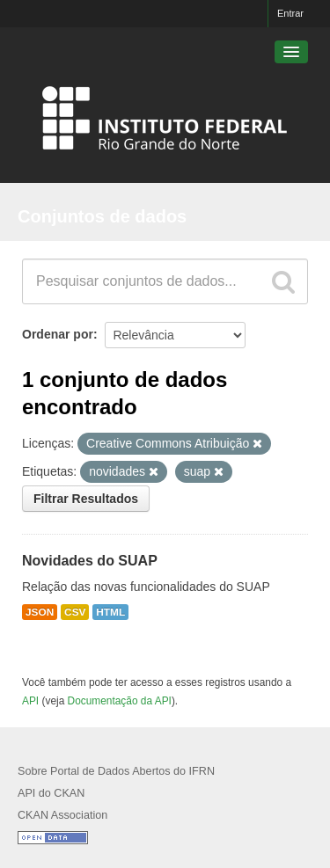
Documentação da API (120, 701)
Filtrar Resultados (86, 499)
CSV (75, 612)
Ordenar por (58, 334)
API (30, 701)
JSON (40, 612)
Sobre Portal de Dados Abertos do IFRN (116, 771)
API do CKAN (51, 793)
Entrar (290, 13)
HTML (110, 612)
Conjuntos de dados (102, 216)
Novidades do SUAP (90, 561)
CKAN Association (62, 815)
